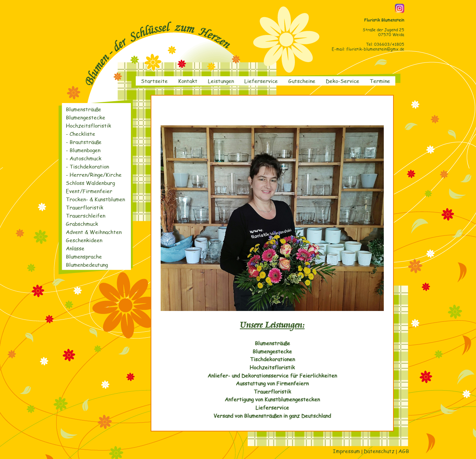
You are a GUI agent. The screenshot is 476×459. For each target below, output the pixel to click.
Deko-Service (342, 81)
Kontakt (188, 81)
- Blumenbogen (83, 150)
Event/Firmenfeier (89, 191)
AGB (404, 451)
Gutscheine (302, 81)
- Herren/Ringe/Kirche (94, 175)
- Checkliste (81, 134)
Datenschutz (379, 451)
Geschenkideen (84, 240)
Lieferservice (261, 81)
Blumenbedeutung (87, 265)
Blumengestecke (86, 117)
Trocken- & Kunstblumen (95, 199)
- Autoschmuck (84, 158)
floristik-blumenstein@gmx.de (375, 49)
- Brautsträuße (84, 142)
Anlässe (75, 248)
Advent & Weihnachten (94, 232)
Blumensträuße (83, 109)
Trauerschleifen (86, 216)
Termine (380, 81)
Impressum (346, 451)
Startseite (154, 81)
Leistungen (221, 81)
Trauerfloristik (85, 207)
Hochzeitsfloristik (89, 126)
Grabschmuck (82, 224)
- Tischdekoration (87, 166)
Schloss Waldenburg (90, 183)
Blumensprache (84, 256)
